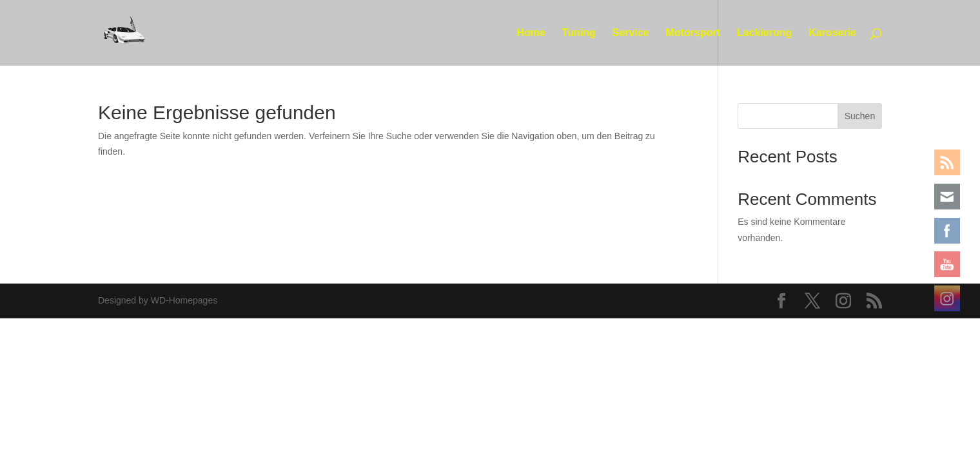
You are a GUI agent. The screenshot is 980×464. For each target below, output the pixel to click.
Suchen (860, 116)
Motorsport (693, 33)
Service (631, 33)
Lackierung (764, 33)
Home (531, 33)
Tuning (579, 33)
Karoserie (832, 33)
